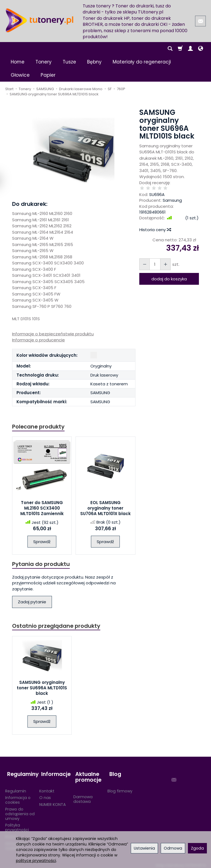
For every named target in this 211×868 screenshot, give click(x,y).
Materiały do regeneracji (142, 62)
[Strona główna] (40, 20)
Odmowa (173, 848)
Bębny (94, 62)
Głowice (20, 75)
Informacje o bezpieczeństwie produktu (53, 334)
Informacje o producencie (38, 340)
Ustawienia (144, 848)
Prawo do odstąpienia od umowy (20, 811)
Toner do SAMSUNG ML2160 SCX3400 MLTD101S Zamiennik (42, 509)
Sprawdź (42, 542)
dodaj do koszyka (169, 273)
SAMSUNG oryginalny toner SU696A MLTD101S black (42, 689)
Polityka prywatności (17, 824)
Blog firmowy (120, 788)
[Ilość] (154, 259)
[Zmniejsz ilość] (164, 259)
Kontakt (47, 788)
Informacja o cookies (18, 797)
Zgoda (197, 848)
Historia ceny (155, 224)
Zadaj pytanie (32, 603)
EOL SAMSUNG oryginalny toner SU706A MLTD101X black (105, 508)
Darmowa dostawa (83, 796)
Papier (48, 75)
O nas (45, 795)
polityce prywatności (36, 861)
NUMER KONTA (52, 801)
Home (18, 62)
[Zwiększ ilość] (144, 259)
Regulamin (16, 788)
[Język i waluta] (201, 49)
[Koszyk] (180, 49)
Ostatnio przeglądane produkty (58, 627)
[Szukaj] (170, 49)
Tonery (44, 62)
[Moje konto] (190, 49)
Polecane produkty (40, 427)
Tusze (69, 62)
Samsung (172, 195)
